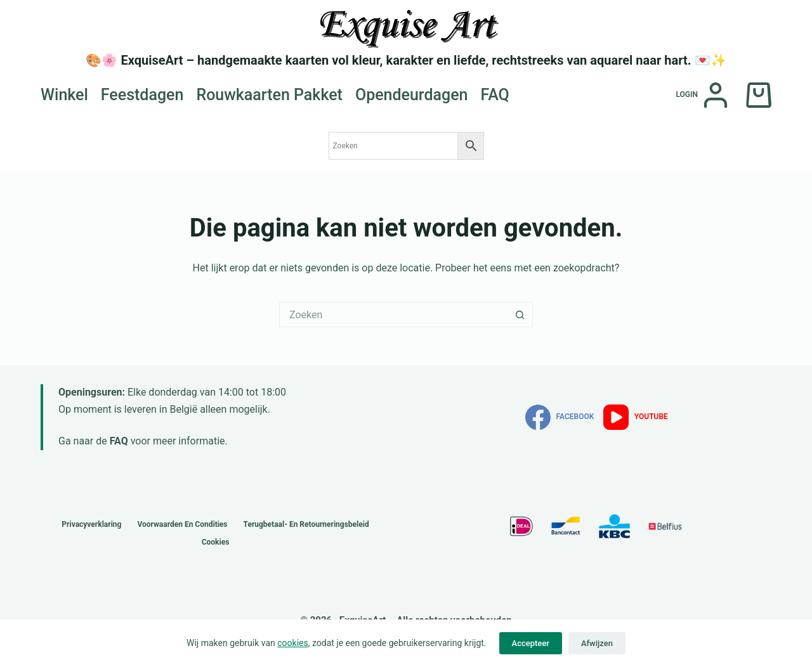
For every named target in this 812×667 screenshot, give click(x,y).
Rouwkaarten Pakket (269, 95)
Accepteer (531, 643)
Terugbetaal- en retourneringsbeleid (306, 524)
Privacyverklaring (91, 524)
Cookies (216, 542)
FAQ (495, 95)
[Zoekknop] (520, 314)
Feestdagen (142, 95)
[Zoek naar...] (393, 314)
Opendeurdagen (412, 95)
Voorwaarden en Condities (182, 524)
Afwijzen (597, 643)
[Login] (702, 95)
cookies (292, 643)
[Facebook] (560, 417)
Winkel (64, 95)
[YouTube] (635, 417)
